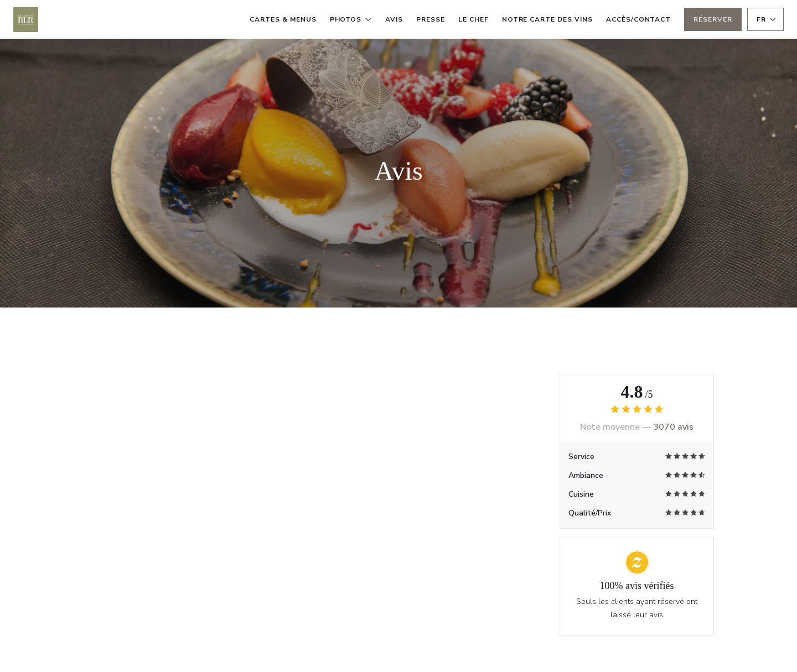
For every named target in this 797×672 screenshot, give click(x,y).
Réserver (713, 19)
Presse (431, 19)
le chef (473, 19)
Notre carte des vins (547, 18)
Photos (351, 19)
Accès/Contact (638, 19)
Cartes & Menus (283, 19)
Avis (394, 19)
